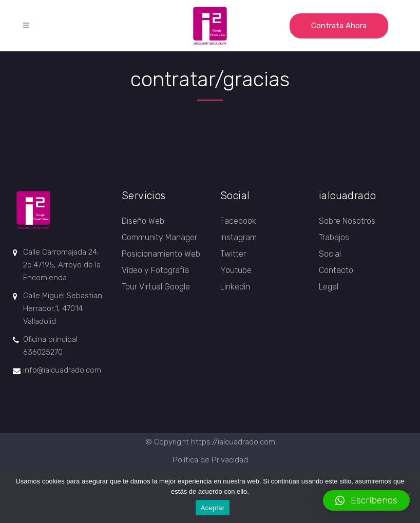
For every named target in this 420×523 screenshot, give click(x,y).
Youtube (236, 270)
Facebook (238, 221)
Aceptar (213, 508)
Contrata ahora (339, 26)
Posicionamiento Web (161, 254)
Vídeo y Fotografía (155, 270)
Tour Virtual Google (156, 287)
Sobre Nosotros (347, 221)
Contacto (336, 270)
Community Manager (159, 237)
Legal (329, 287)
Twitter (233, 254)
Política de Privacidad (210, 460)
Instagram (238, 237)
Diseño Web (143, 221)
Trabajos (334, 237)
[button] (366, 500)
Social (330, 254)
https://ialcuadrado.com (233, 442)
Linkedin (235, 287)
